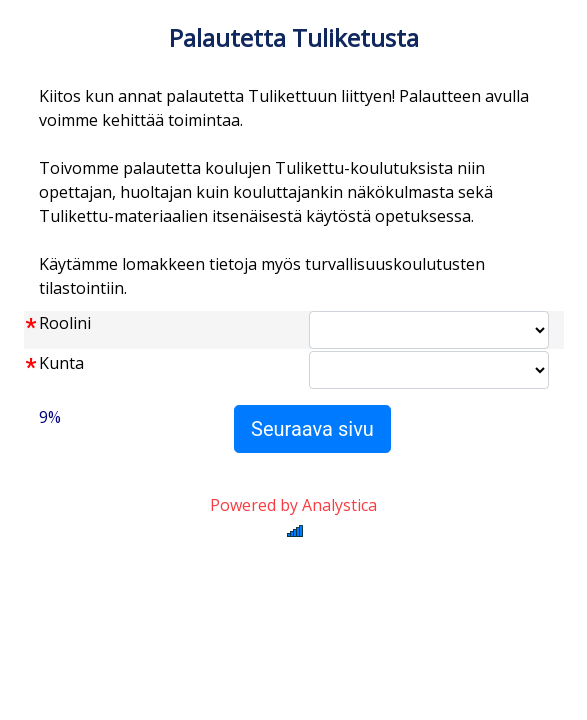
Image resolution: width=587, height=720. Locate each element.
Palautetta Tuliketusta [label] (294, 37)
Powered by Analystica (293, 505)
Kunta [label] (61, 363)
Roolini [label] (65, 323)
